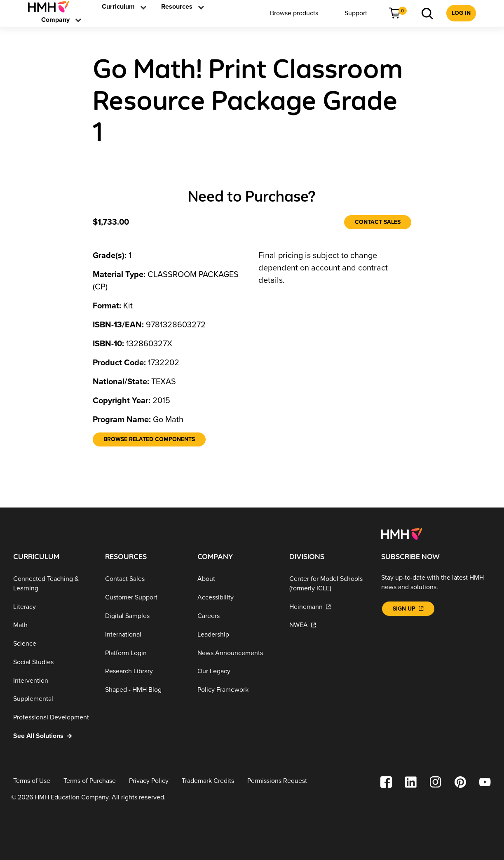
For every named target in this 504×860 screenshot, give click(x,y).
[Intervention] (53, 680)
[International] (144, 635)
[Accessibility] (237, 598)
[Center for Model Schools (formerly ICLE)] (329, 584)
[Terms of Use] (32, 781)
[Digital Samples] (144, 616)
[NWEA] (329, 625)
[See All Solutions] (53, 736)
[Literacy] (53, 607)
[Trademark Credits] (208, 781)
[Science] (53, 644)
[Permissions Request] (277, 781)
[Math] (53, 625)
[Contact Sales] (378, 222)
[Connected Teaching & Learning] (53, 584)
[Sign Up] (408, 609)
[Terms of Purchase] (90, 781)
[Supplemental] (53, 699)
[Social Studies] (53, 662)
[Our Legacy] (237, 671)
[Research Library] (144, 671)
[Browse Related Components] (149, 439)
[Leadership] (237, 635)
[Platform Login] (144, 653)
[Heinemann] (329, 607)
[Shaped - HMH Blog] (144, 690)
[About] (237, 579)
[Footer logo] (402, 533)
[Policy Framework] (237, 690)
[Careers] (237, 616)
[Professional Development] (53, 718)
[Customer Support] (144, 598)
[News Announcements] (237, 653)
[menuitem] (52, 7)
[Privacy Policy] (149, 781)
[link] (52, 7)
